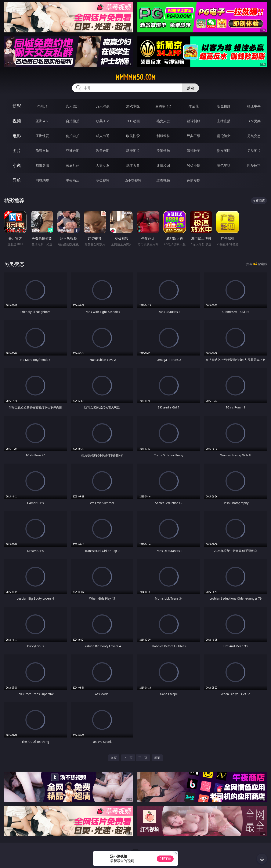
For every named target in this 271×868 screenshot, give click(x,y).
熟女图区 (224, 151)
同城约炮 (42, 180)
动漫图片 (133, 151)
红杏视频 (163, 180)
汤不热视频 (133, 180)
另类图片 (254, 151)
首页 (114, 758)
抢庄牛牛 (254, 106)
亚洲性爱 (42, 136)
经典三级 (194, 136)
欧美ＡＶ (103, 121)
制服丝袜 (163, 136)
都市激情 (42, 165)
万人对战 (103, 106)
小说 (17, 165)
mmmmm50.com (135, 77)
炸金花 (194, 106)
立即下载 (165, 859)
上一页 (128, 758)
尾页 (157, 758)
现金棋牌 (224, 106)
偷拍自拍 (73, 136)
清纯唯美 (194, 151)
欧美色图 (103, 151)
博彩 (17, 106)
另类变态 (254, 136)
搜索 (191, 88)
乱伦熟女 (224, 136)
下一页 (143, 758)
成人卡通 (103, 136)
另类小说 (194, 165)
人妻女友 (103, 165)
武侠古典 (133, 165)
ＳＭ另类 (254, 121)
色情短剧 (194, 180)
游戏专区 (133, 106)
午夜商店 (73, 180)
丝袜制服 (194, 121)
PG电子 (42, 106)
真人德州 (73, 106)
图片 (17, 151)
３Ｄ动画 (133, 121)
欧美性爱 (133, 136)
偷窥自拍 (42, 151)
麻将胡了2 (163, 106)
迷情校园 (163, 165)
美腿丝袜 (163, 151)
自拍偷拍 (73, 121)
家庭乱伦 (73, 165)
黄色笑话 (224, 165)
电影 (17, 136)
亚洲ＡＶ (42, 121)
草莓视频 (103, 180)
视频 (17, 121)
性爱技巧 (254, 165)
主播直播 (224, 121)
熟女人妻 (163, 121)
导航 (17, 180)
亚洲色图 (73, 151)
